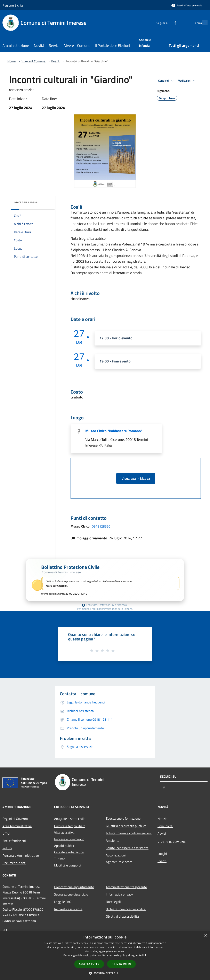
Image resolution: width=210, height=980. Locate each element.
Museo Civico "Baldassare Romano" (114, 431)
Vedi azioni (187, 81)
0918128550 (101, 526)
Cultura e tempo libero (70, 826)
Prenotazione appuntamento (74, 887)
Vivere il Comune (34, 61)
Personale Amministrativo (21, 855)
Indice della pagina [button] (26, 202)
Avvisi (162, 833)
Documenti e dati (14, 863)
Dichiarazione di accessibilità (126, 909)
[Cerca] (203, 23)
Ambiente (113, 840)
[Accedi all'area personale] (187, 5)
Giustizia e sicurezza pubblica (126, 826)
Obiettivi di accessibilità (122, 916)
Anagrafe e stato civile (70, 819)
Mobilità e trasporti (67, 865)
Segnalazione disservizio (71, 894)
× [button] (205, 936)
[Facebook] (166, 23)
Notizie (162, 819)
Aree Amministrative (17, 826)
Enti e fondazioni (14, 841)
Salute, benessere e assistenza (127, 848)
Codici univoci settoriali (19, 921)
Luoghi (162, 854)
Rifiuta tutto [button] (122, 964)
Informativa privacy (119, 894)
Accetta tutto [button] (89, 964)
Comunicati (165, 826)
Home (11, 61)
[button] (105, 580)
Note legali (113, 902)
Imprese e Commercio (69, 839)
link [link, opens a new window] (144, 955)
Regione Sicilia (13, 5)
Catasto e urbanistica (69, 852)
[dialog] (105, 956)
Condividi (167, 81)
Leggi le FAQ (63, 902)
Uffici (6, 833)
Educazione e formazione (123, 818)
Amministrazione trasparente (126, 887)
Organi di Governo (15, 819)
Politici (7, 848)
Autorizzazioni (116, 855)
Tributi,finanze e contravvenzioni (129, 833)
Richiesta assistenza (68, 909)
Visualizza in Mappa (136, 478)
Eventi (56, 61)
